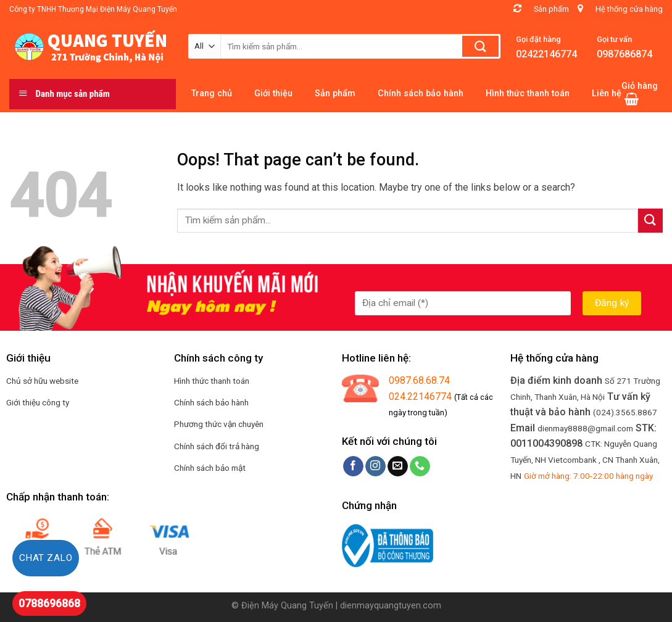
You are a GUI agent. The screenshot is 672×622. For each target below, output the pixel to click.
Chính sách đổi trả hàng (217, 446)
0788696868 (49, 603)
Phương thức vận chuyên (219, 424)
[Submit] (650, 221)
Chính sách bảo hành (211, 402)
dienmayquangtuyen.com (391, 606)
